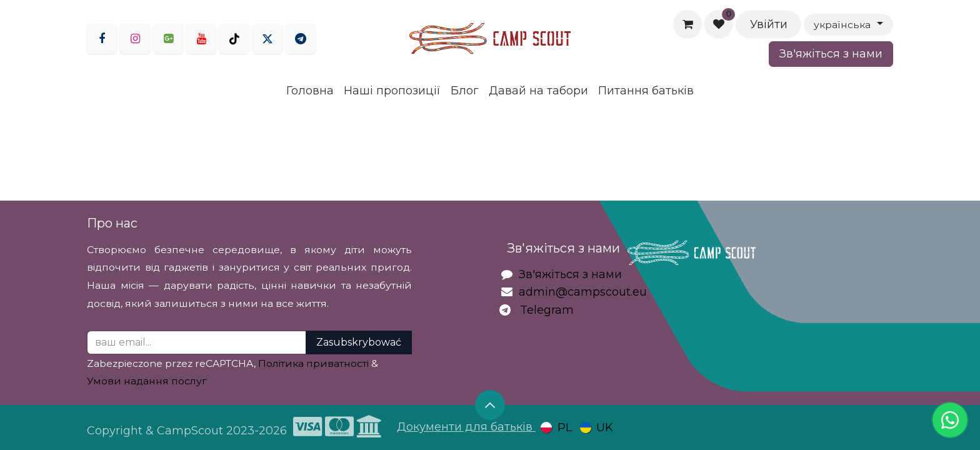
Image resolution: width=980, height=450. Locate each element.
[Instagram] (135, 39)
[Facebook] (102, 39)
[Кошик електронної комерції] (687, 24)
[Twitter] (267, 39)
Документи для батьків (466, 427)
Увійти (769, 24)
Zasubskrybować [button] (359, 342)
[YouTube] (201, 39)
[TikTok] (234, 39)
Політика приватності (313, 363)
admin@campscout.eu (583, 292)
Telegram (547, 310)
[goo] (168, 39)
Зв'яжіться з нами (831, 54)
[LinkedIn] (301, 39)
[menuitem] (310, 91)
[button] (490, 405)
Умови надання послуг (147, 381)
